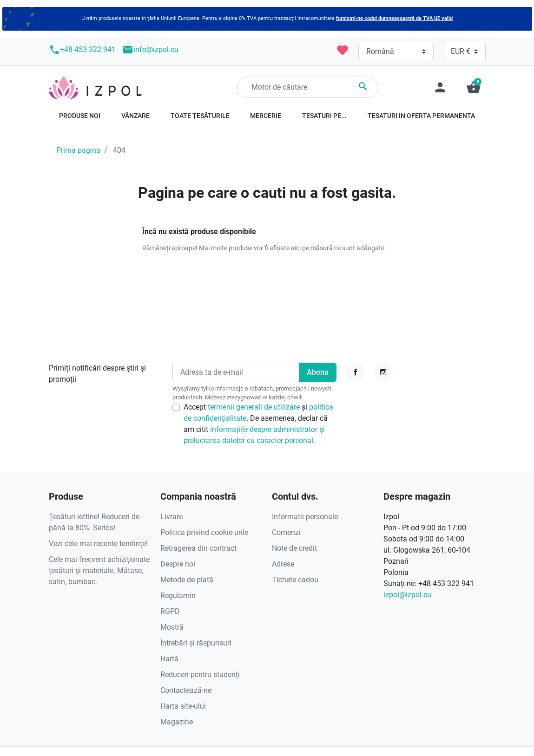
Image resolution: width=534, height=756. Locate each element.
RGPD (170, 611)
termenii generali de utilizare (255, 407)
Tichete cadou (295, 580)
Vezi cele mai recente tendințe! (98, 544)
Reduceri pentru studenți (200, 675)
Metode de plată (187, 580)
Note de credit (294, 548)
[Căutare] (308, 87)
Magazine (177, 722)
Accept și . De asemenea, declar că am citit (258, 424)
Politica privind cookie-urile (204, 532)
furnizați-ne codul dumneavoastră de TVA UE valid (394, 18)
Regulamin (178, 596)
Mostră (172, 627)
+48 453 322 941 (82, 50)
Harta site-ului (183, 706)
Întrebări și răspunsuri (196, 643)
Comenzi (286, 532)
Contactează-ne (186, 690)
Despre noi (178, 564)
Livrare (171, 517)
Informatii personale (305, 517)
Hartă (169, 659)
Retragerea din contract (198, 548)
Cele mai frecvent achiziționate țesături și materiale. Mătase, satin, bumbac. (99, 570)
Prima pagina (78, 150)
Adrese (283, 564)
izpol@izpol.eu (407, 595)
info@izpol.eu (150, 50)
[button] (474, 87)
